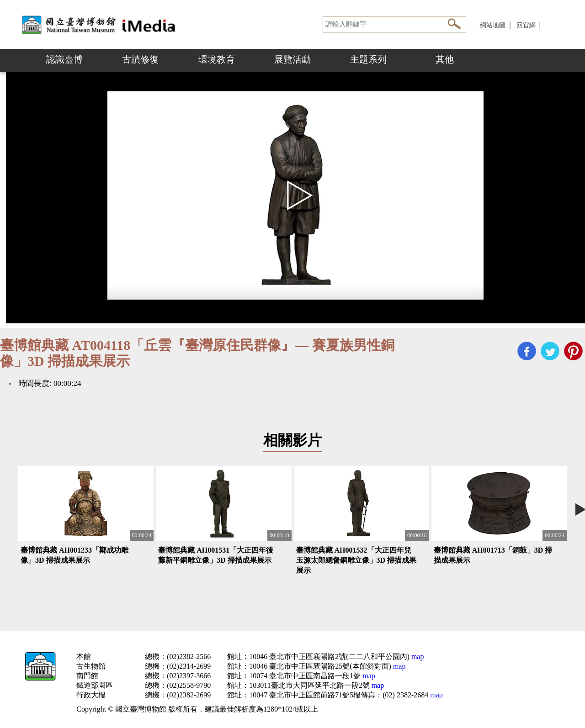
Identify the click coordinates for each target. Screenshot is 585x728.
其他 (445, 59)
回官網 (526, 25)
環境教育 (217, 59)
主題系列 (368, 59)
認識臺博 (64, 59)
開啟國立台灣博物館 (101, 24)
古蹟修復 (140, 59)
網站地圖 (493, 25)
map (417, 657)
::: (471, 25)
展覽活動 (292, 59)
